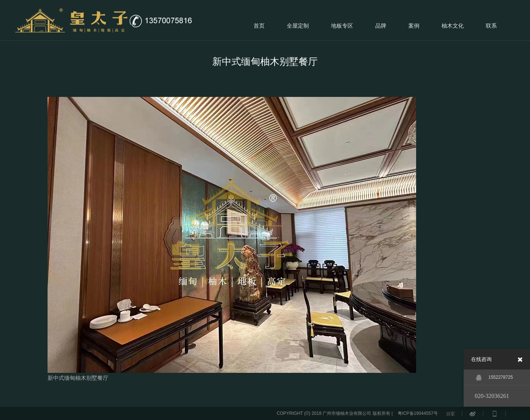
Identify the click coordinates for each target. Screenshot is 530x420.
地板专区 (342, 26)
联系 (491, 26)
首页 (259, 26)
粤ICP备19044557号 (418, 413)
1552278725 (494, 378)
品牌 (381, 26)
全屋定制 (298, 26)
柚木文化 (453, 26)
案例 (414, 26)
